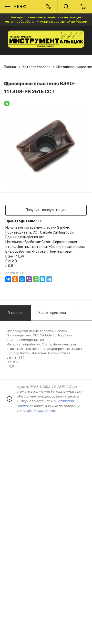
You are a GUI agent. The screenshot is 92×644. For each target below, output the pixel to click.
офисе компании (41, 411)
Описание (15, 313)
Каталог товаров (36, 67)
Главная (10, 67)
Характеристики (52, 313)
